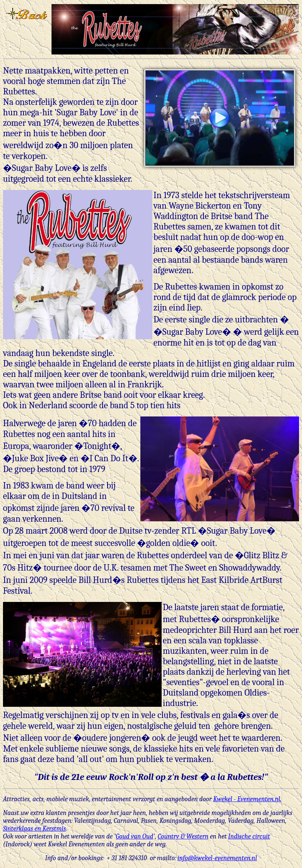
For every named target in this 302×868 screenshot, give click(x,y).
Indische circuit (249, 836)
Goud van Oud (134, 836)
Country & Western (183, 836)
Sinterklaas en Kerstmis (35, 829)
